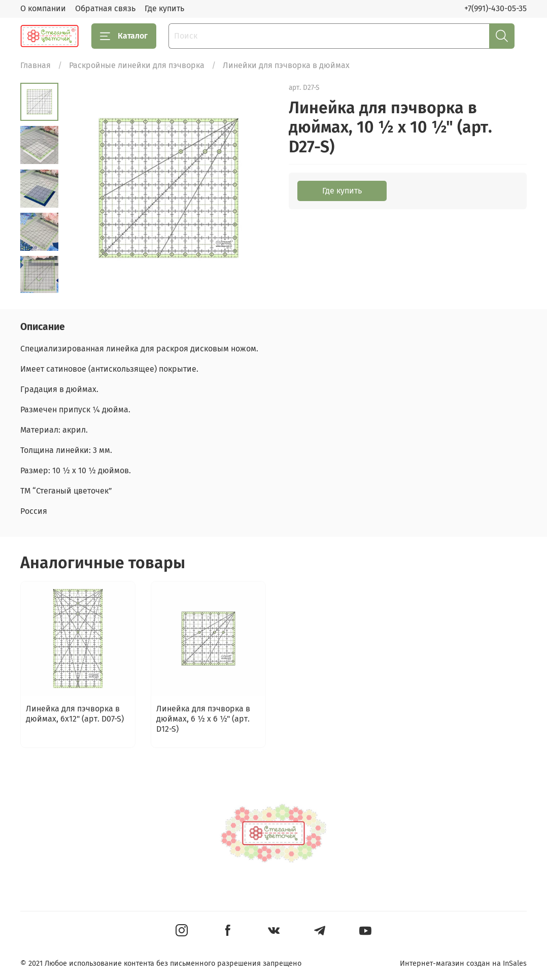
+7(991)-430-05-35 (495, 8)
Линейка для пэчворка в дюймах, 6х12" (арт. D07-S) (75, 714)
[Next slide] (39, 280)
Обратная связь (105, 8)
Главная (36, 65)
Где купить (164, 8)
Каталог (124, 36)
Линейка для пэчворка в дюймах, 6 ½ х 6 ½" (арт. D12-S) (203, 719)
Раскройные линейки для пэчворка (137, 65)
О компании (43, 8)
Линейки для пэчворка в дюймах (286, 65)
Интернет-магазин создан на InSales (463, 963)
